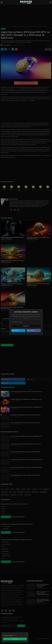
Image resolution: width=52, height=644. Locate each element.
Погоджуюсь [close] (15, 639)
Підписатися (26, 326)
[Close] (41, 311)
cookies (15, 635)
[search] (50, 2)
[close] (27, 634)
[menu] (2, 2)
